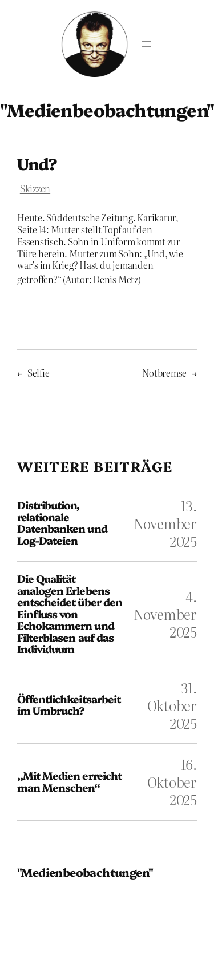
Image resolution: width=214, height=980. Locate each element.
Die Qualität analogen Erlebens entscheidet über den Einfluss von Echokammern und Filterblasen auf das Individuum (70, 614)
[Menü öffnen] (146, 44)
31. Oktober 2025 (172, 705)
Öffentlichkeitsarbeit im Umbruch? (69, 705)
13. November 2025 (165, 523)
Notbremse (164, 373)
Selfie (39, 373)
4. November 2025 (165, 614)
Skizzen (35, 188)
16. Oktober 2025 (172, 782)
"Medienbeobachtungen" (85, 872)
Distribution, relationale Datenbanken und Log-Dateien (62, 523)
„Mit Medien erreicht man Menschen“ (69, 782)
